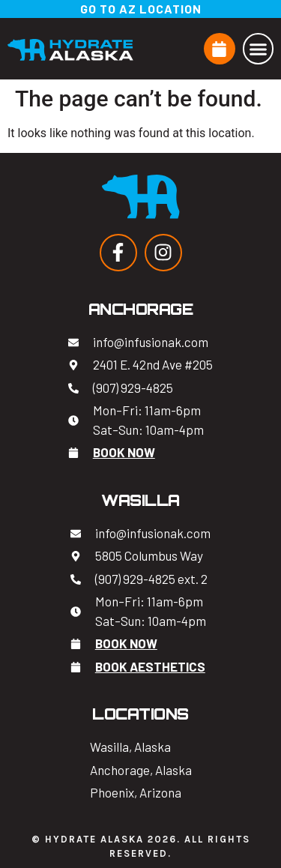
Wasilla (140, 500)
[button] (259, 49)
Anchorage (141, 309)
